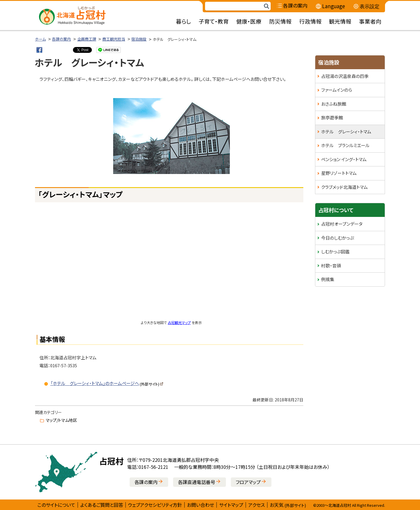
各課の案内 (61, 39)
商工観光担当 (114, 39)
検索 (266, 6)
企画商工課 (87, 39)
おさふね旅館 (334, 104)
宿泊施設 (139, 39)
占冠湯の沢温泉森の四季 (345, 76)
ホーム (40, 39)
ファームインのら (337, 90)
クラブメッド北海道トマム (344, 187)
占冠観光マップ (179, 322)
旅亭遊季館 (332, 118)
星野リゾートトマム (339, 173)
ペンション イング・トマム (344, 159)
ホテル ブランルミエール (345, 145)
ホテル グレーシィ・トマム (346, 132)
